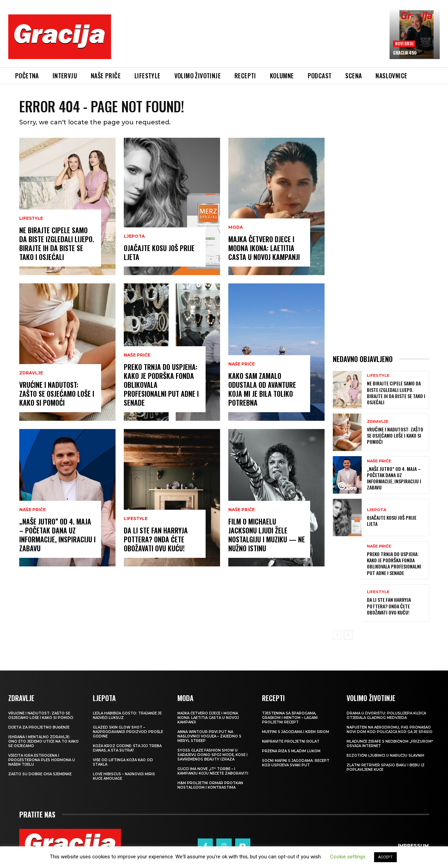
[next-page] (348, 635)
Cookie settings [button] (348, 857)
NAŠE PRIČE (32, 510)
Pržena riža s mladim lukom (291, 751)
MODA (236, 227)
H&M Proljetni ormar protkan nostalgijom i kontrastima (210, 785)
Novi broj (404, 43)
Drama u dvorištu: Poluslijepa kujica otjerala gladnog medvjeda (386, 715)
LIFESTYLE (31, 218)
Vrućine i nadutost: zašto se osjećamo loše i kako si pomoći (57, 394)
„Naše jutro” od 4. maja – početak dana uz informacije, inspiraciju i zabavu (57, 535)
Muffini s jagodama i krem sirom (296, 732)
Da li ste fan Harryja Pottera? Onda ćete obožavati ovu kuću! (156, 539)
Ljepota (134, 236)
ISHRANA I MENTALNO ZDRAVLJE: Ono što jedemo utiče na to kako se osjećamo (43, 741)
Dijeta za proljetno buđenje (39, 727)
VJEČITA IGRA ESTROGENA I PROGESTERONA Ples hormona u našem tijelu (42, 760)
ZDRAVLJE (31, 373)
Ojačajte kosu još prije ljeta (159, 252)
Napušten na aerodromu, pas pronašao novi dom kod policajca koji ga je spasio (390, 730)
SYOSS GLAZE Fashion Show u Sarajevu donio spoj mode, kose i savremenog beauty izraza (212, 755)
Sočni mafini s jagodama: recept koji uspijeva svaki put (296, 763)
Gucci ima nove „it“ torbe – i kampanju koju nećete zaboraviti (213, 771)
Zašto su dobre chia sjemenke (40, 774)
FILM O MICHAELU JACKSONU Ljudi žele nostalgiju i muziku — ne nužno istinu (267, 535)
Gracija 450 (405, 53)
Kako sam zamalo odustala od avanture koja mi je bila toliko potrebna (262, 389)
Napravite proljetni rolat (291, 741)
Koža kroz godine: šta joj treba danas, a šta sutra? (127, 748)
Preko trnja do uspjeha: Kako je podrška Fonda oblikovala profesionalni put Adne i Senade (394, 563)
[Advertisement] (250, 42)
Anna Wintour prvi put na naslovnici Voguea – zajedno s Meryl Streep (209, 736)
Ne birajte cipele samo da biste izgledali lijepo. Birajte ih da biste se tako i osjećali (57, 244)
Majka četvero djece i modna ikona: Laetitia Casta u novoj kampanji (264, 248)
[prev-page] (337, 635)
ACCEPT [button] (385, 857)
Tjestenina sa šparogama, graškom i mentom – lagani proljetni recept (290, 718)
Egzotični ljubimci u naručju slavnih (385, 756)
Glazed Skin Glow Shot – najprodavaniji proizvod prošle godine (128, 732)
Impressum (413, 838)
